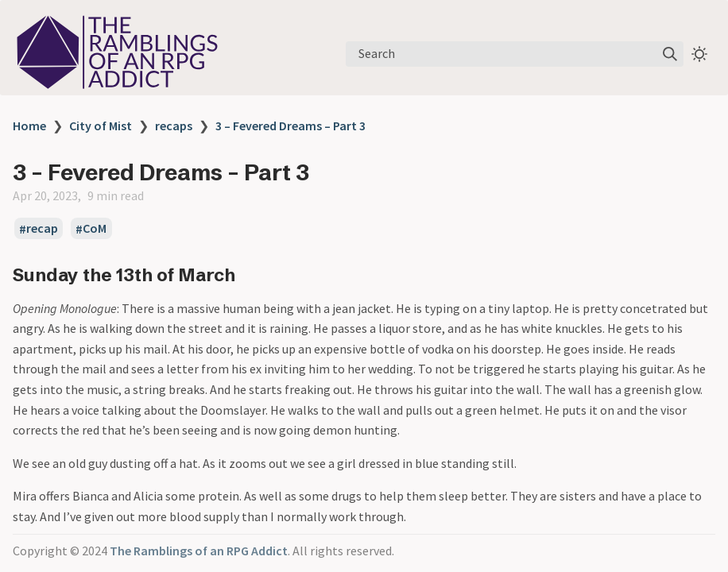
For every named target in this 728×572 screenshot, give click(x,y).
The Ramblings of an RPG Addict (199, 551)
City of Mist (101, 126)
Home (29, 126)
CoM (95, 229)
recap (42, 229)
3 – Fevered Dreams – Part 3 (290, 126)
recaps (174, 126)
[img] (670, 54)
